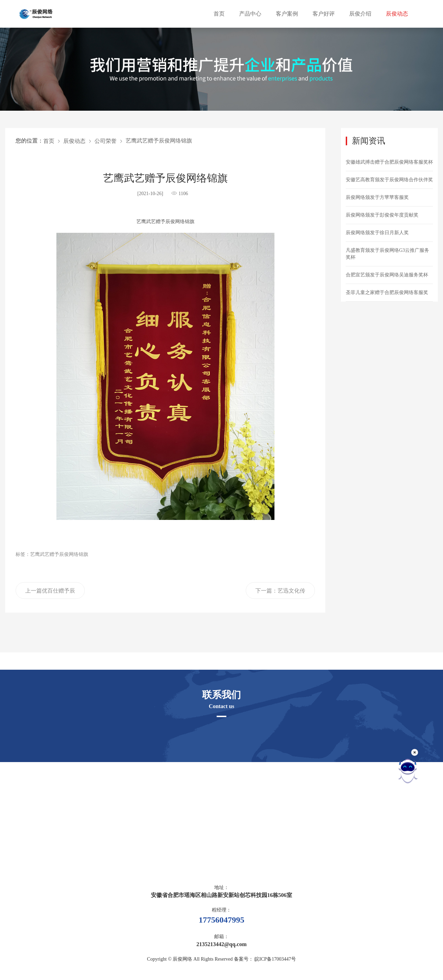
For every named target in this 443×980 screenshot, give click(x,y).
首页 (219, 14)
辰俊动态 (397, 14)
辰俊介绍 (360, 14)
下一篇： (280, 593)
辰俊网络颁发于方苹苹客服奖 (377, 197)
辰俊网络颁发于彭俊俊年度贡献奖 (382, 215)
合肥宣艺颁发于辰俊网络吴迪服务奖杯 (387, 275)
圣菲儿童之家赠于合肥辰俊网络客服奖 (387, 292)
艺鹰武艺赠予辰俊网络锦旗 (159, 141)
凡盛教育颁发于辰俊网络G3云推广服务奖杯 (387, 254)
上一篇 (50, 593)
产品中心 (250, 14)
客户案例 (287, 14)
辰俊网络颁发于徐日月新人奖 (377, 233)
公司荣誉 (106, 141)
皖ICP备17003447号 (275, 959)
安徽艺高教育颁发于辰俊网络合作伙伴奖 (389, 180)
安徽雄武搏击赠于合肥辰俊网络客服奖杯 (389, 162)
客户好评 (324, 14)
